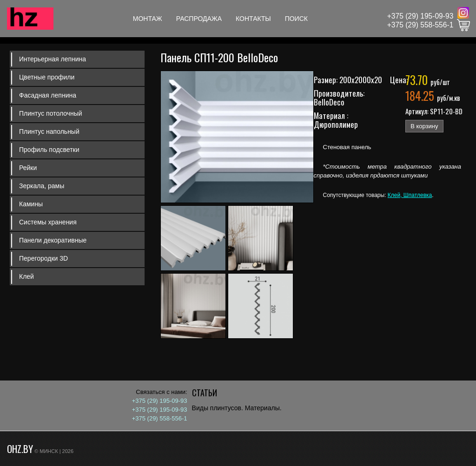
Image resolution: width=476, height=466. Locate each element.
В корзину (424, 126)
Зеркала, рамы (42, 186)
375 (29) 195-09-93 (423, 16)
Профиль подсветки (49, 150)
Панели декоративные (53, 240)
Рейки (28, 168)
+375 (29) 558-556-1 (420, 25)
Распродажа (199, 19)
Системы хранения (48, 222)
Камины (31, 204)
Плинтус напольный (49, 131)
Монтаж (148, 19)
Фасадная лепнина (48, 95)
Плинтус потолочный (51, 113)
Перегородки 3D (43, 258)
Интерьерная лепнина (53, 59)
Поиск (296, 19)
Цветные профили (47, 77)
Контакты (253, 19)
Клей (26, 276)
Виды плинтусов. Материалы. (237, 408)
